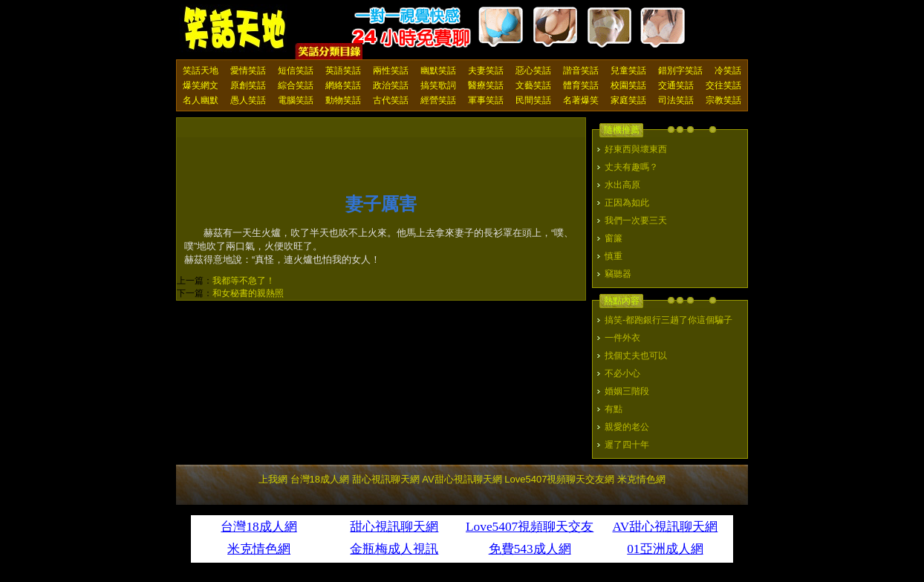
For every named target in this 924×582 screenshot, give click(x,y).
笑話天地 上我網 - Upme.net (235, 29)
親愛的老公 (627, 427)
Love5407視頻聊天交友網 (559, 479)
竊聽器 (618, 274)
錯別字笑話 (680, 71)
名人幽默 (201, 100)
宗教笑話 (723, 100)
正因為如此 (627, 203)
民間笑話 (533, 100)
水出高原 (622, 185)
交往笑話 (723, 85)
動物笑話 (343, 100)
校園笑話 (628, 85)
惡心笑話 (533, 71)
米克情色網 (641, 479)
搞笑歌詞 (438, 85)
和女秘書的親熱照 (248, 293)
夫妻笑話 (486, 71)
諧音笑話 (581, 71)
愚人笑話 (248, 100)
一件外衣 (622, 338)
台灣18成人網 (320, 479)
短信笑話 (296, 71)
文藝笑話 (533, 85)
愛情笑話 (248, 71)
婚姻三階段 (627, 391)
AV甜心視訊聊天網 (462, 479)
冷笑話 (728, 71)
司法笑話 (676, 100)
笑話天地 (201, 71)
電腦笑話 (296, 100)
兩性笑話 (391, 71)
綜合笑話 (296, 85)
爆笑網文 (201, 85)
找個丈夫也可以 (636, 356)
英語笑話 (343, 71)
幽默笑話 (438, 71)
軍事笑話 (486, 100)
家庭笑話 (628, 100)
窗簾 (614, 238)
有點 (614, 409)
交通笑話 (676, 85)
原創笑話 (248, 85)
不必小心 (622, 373)
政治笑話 (391, 85)
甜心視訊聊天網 (386, 479)
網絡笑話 (343, 85)
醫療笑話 (486, 85)
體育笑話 (581, 85)
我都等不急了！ (244, 281)
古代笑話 (391, 100)
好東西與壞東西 (636, 149)
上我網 (273, 479)
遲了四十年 (627, 445)
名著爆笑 (581, 100)
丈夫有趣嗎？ (631, 167)
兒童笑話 (628, 71)
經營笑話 (438, 100)
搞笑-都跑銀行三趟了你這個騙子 (668, 320)
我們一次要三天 (636, 220)
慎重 (614, 256)
